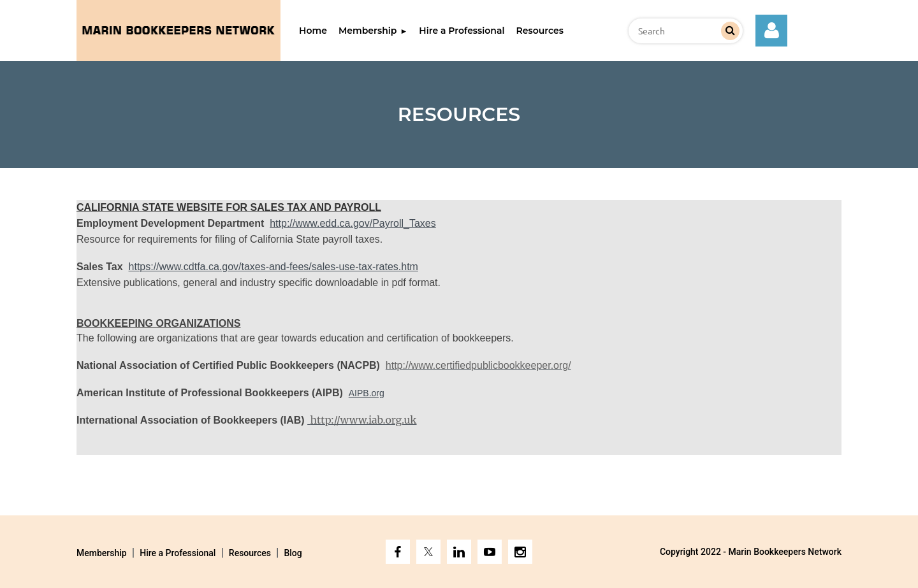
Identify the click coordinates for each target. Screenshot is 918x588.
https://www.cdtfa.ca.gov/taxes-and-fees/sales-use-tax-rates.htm (273, 267)
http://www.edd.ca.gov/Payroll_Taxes (353, 223)
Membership (102, 553)
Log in (771, 31)
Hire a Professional (178, 553)
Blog (293, 553)
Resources (250, 553)
